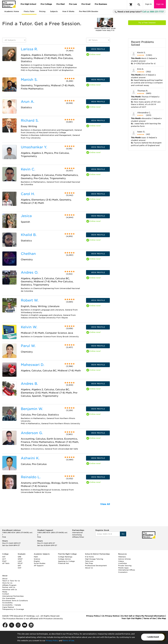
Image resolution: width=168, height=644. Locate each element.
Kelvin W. (29, 327)
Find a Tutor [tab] (29, 11)
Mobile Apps (123, 568)
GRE (20, 557)
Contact (6, 594)
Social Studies (40, 563)
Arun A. (28, 102)
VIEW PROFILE (98, 49)
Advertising (77, 535)
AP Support (39, 566)
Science (37, 559)
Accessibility (7, 603)
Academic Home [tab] (12, 11)
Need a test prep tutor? (139, 12)
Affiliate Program (9, 585)
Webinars (122, 557)
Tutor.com (89, 561)
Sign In (148, 4)
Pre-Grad (86, 4)
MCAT (20, 563)
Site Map (162, 618)
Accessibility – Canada (12, 605)
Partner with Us (9, 587)
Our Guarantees (9, 598)
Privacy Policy (52, 641)
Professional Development (96, 566)
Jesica (26, 216)
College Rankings (65, 557)
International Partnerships (13, 596)
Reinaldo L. (31, 477)
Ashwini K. (30, 458)
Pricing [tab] (42, 11)
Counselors (123, 572)
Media (5, 592)
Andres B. (29, 384)
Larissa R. (29, 49)
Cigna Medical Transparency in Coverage (13, 608)
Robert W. (30, 300)
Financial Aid (63, 563)
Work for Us (7, 583)
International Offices (127, 570)
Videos (121, 561)
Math (36, 557)
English (37, 561)
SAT (4, 557)
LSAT (20, 561)
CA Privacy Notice (110, 616)
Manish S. (29, 80)
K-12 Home (89, 557)
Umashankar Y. (34, 147)
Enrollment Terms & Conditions (15, 601)
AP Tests (6, 563)
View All (105, 504)
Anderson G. (32, 433)
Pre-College (46, 4)
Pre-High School (28, 4)
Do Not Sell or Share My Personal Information (143, 616)
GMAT (20, 559)
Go (123, 534)
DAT (19, 566)
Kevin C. (28, 169)
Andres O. (30, 272)
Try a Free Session (147, 23)
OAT (20, 568)
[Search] (139, 5)
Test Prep (89, 563)
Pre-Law (73, 4)
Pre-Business (101, 4)
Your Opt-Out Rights (131, 618)
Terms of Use (68, 641)
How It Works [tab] (68, 11)
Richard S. (30, 120)
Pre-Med (60, 4)
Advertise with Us (10, 590)
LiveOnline (122, 563)
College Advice (64, 559)
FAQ (4, 537)
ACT (4, 559)
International (77, 533)
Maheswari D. (33, 365)
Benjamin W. (32, 409)
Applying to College (66, 561)
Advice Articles (124, 559)
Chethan (28, 254)
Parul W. (28, 346)
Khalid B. (29, 235)
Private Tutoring (125, 566)
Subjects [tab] (54, 11)
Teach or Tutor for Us (11, 581)
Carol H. (28, 194)
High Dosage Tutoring (94, 559)
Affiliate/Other (78, 537)
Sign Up (160, 4)
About (5, 579)
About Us (89, 568)
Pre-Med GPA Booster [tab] (89, 11)
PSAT (4, 561)
